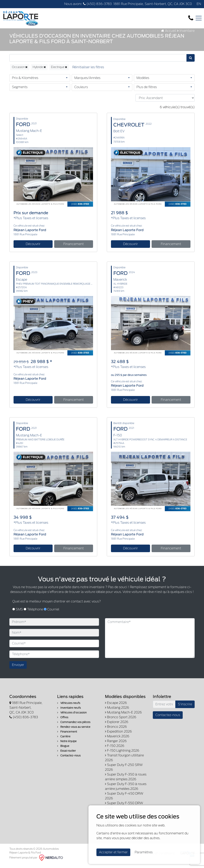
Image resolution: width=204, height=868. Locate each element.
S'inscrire (185, 708)
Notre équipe (67, 745)
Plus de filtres (147, 91)
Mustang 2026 (117, 711)
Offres (63, 721)
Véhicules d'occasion (72, 716)
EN (199, 4)
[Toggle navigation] (199, 18)
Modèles (143, 82)
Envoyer (18, 669)
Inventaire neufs (69, 712)
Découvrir (33, 248)
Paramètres (144, 852)
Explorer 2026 (117, 726)
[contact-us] (191, 18)
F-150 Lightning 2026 (122, 754)
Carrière (64, 740)
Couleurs (81, 91)
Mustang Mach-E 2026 (123, 716)
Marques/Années (87, 82)
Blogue (63, 750)
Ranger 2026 (116, 745)
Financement (74, 248)
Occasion (20, 71)
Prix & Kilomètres (25, 82)
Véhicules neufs (69, 707)
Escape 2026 (116, 707)
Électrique (59, 71)
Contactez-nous (69, 759)
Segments (20, 91)
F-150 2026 (115, 750)
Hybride (39, 71)
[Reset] (88, 71)
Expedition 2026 (118, 735)
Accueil (169, 35)
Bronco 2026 (116, 730)
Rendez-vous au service (74, 731)
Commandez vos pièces (74, 726)
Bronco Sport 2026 (121, 721)
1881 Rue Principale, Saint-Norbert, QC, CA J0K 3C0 (153, 4)
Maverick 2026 (117, 740)
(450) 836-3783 (97, 4)
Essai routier (67, 755)
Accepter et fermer (113, 852)
